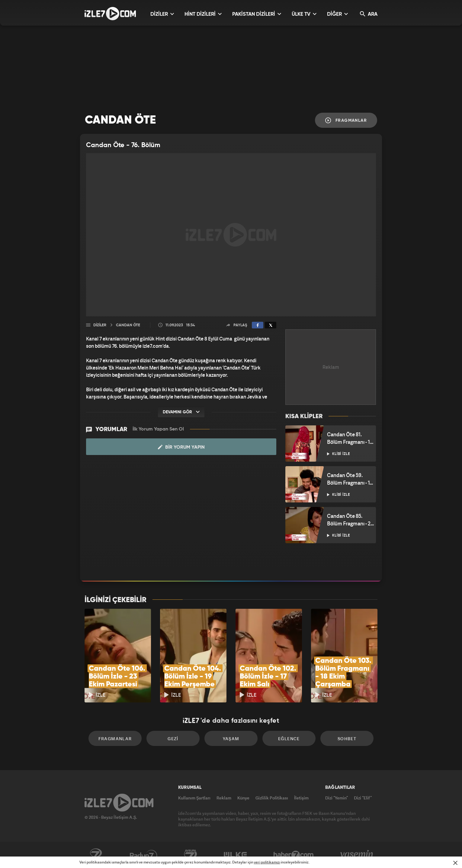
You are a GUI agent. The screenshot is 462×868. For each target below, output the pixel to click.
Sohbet (347, 739)
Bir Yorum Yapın (181, 447)
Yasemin (357, 855)
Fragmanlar (346, 120)
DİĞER (337, 14)
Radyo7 (144, 855)
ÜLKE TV (304, 14)
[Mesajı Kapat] (455, 863)
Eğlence (289, 739)
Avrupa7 (191, 855)
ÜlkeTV (235, 855)
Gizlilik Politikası (272, 798)
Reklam (224, 798)
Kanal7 (96, 855)
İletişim (301, 798)
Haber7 (294, 855)
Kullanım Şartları (194, 798)
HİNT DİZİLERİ (203, 14)
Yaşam (231, 739)
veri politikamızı (267, 862)
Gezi (173, 739)
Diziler (100, 325)
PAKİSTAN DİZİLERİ (257, 14)
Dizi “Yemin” (337, 798)
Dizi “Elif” (363, 798)
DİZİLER (162, 14)
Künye (243, 798)
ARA (369, 14)
